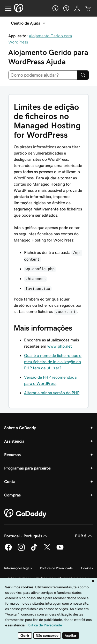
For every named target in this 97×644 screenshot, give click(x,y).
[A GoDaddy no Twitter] (47, 550)
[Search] (83, 75)
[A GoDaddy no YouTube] (60, 550)
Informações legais (18, 568)
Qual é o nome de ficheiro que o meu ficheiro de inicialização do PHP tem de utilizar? (53, 362)
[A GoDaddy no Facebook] (8, 550)
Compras (12, 495)
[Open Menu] (6, 8)
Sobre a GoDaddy (20, 428)
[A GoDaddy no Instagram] (21, 550)
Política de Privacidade (56, 568)
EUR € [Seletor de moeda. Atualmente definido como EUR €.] (84, 536)
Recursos (12, 455)
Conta (10, 481)
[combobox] (43, 75)
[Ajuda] (55, 8)
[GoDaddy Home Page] (26, 514)
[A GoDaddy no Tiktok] (34, 550)
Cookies (87, 568)
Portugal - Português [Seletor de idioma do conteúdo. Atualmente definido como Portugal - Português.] (26, 536)
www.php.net (60, 346)
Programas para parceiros (27, 468)
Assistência (14, 441)
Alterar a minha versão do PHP (52, 393)
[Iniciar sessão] (77, 8)
